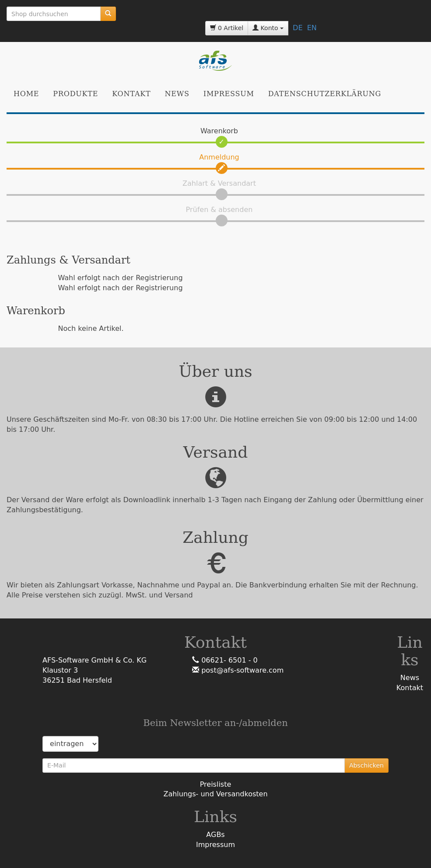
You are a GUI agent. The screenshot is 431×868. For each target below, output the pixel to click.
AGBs (215, 835)
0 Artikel (227, 28)
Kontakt (131, 94)
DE (298, 28)
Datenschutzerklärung (325, 94)
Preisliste (216, 784)
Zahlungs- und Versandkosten (215, 794)
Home (26, 94)
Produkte (75, 94)
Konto (268, 28)
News (177, 94)
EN (312, 28)
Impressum (229, 94)
